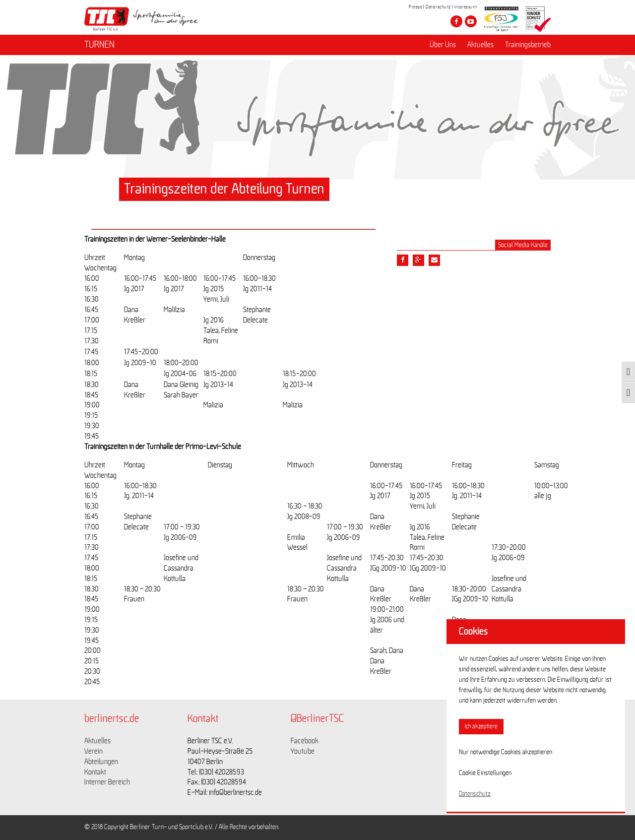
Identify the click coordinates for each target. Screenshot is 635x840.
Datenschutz (438, 7)
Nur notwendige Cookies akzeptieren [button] (506, 752)
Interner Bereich (107, 782)
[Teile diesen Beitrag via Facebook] (403, 260)
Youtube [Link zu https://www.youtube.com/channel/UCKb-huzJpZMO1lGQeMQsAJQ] (303, 751)
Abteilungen (101, 762)
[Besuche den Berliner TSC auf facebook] (456, 21)
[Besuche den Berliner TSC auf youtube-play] (471, 21)
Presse (415, 7)
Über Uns (443, 45)
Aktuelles (480, 45)
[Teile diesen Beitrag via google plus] (418, 260)
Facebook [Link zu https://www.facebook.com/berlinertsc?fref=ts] (305, 741)
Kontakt (95, 772)
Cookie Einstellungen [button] (485, 773)
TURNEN (99, 45)
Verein (94, 751)
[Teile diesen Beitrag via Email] (434, 260)
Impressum (466, 7)
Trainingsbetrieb (528, 45)
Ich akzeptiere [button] (481, 727)
